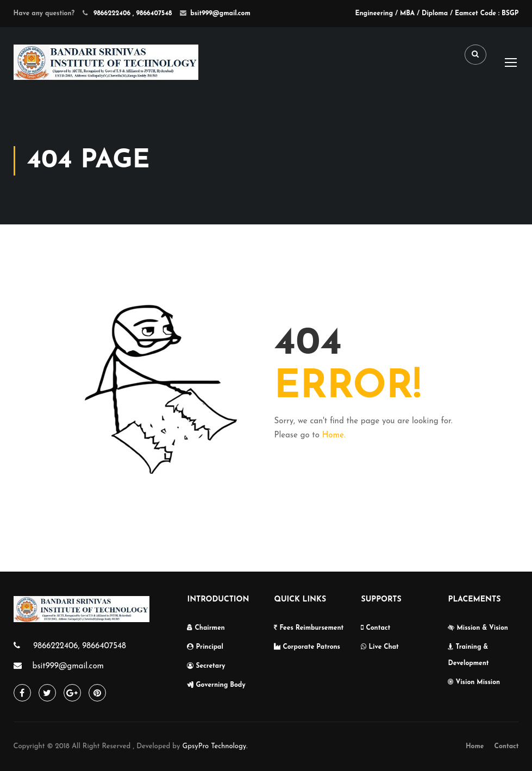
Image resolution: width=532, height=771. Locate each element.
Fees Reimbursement (309, 628)
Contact (375, 628)
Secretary (206, 666)
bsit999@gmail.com (220, 14)
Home (475, 747)
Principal (205, 647)
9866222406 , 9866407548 (132, 14)
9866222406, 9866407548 (79, 646)
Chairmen (206, 628)
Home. (334, 435)
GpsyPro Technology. (215, 746)
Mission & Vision (478, 628)
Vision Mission (474, 682)
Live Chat (380, 647)
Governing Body (216, 685)
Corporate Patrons (307, 647)
